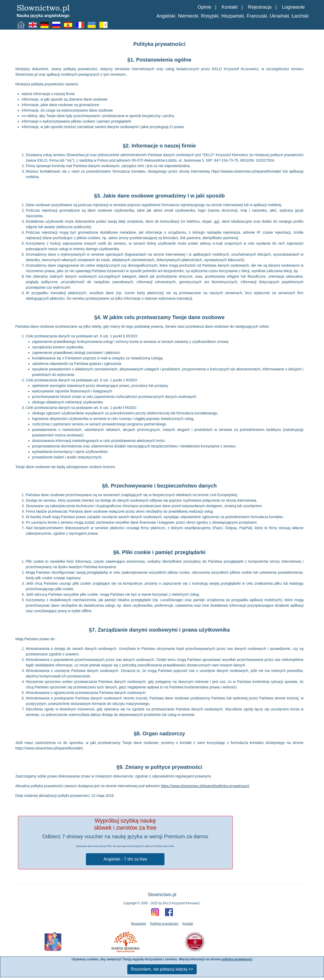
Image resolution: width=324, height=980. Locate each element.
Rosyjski (210, 16)
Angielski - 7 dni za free (125, 859)
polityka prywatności (237, 959)
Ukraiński (279, 16)
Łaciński (300, 16)
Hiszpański (232, 16)
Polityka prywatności (164, 924)
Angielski (166, 16)
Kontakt (230, 7)
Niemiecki (188, 16)
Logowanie (293, 7)
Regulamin (138, 924)
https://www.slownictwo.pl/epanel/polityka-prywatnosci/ (205, 786)
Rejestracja (260, 7)
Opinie (204, 7)
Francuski (257, 16)
